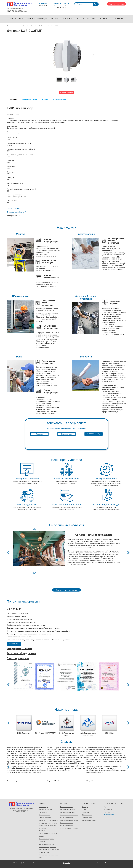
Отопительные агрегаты (46, 844)
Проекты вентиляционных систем (19, 637)
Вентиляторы (43, 812)
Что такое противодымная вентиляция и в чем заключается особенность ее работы (38, 631)
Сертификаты (86, 812)
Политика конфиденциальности (106, 863)
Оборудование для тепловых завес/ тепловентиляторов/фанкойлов (48, 826)
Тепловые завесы (44, 815)
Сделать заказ (66, 92)
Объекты (118, 19)
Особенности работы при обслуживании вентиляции (26, 625)
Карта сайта (66, 863)
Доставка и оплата (86, 19)
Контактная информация (90, 820)
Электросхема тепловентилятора (20, 619)
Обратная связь (87, 815)
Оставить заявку (94, 434)
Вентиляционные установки (47, 847)
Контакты (105, 19)
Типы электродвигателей (16, 616)
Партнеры (85, 807)
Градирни (42, 836)
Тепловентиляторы (45, 818)
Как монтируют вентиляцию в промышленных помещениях (29, 634)
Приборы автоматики (45, 810)
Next (34, 573)
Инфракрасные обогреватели (48, 820)
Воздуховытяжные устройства (48, 833)
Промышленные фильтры (47, 839)
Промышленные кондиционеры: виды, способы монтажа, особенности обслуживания (39, 640)
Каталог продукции (37, 19)
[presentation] (66, 442)
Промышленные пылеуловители (49, 850)
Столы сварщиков (44, 852)
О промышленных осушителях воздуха (21, 622)
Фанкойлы (42, 831)
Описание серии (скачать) (16, 212)
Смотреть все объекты (66, 590)
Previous (9, 553)
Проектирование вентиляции (69, 820)
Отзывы (84, 810)
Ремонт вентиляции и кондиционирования (67, 824)
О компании (17, 19)
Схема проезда (87, 818)
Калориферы (43, 842)
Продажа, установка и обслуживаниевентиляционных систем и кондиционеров (21, 804)
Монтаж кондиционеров (68, 810)
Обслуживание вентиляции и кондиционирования (69, 816)
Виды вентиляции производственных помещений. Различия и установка (34, 628)
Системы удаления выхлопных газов (48, 856)
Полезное (67, 19)
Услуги (55, 19)
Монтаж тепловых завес (68, 812)
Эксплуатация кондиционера (18, 613)
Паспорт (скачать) (14, 208)
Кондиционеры (43, 807)
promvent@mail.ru (109, 815)
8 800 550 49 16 (61, 3)
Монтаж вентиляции (66, 807)
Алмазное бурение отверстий (70, 828)
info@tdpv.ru (43, 6)
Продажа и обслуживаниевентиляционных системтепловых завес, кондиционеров (19, 4)
